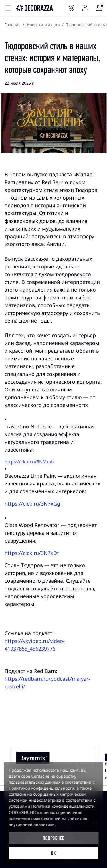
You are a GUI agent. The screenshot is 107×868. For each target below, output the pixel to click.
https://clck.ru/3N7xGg (32, 504)
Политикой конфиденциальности (41, 788)
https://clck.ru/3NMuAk (30, 462)
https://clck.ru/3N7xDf (32, 553)
